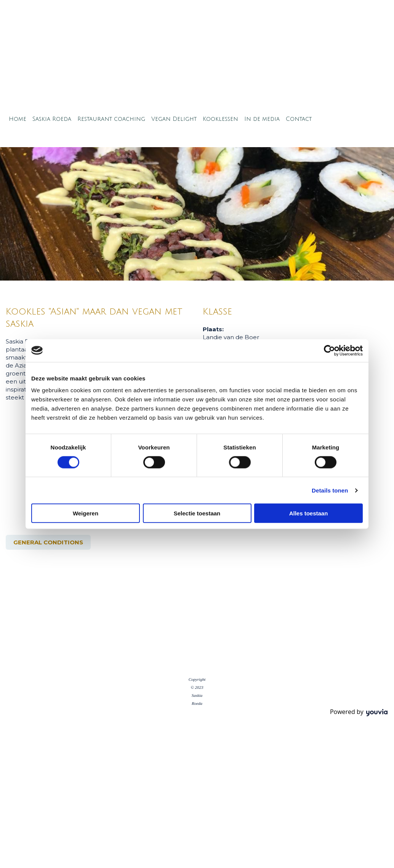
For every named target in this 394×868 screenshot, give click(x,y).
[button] (48, 542)
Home (18, 119)
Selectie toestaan (197, 513)
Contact (299, 119)
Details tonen (330, 490)
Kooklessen (220, 119)
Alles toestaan (309, 513)
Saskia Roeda (52, 119)
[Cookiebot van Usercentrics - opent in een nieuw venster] (329, 350)
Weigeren (86, 513)
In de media (262, 119)
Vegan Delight (174, 119)
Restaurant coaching (111, 119)
